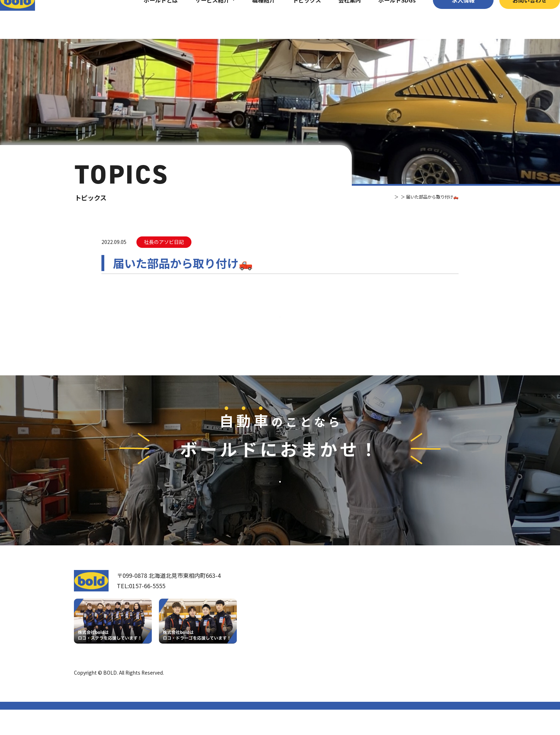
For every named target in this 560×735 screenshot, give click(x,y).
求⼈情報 (449, 19)
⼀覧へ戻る (280, 330)
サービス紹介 (198, 19)
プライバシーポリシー (461, 698)
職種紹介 (249, 19)
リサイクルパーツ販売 (400, 640)
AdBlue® (382, 652)
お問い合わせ (515, 19)
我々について (304, 621)
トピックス (292, 19)
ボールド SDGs (310, 660)
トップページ (305, 600)
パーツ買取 (386, 628)
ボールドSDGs (383, 19)
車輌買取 (383, 616)
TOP (367, 197)
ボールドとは (146, 19)
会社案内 (335, 19)
